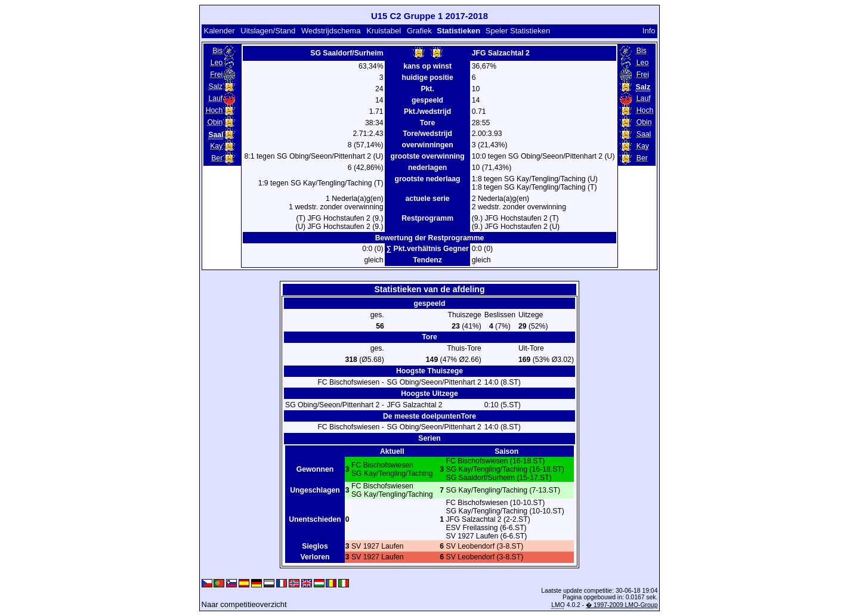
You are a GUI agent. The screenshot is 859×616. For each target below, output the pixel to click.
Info (649, 31)
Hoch (214, 110)
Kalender (219, 31)
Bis (217, 51)
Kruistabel (384, 31)
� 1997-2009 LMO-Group (622, 605)
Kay (216, 146)
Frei (216, 75)
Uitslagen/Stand (268, 31)
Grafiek (419, 31)
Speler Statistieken (518, 31)
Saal (644, 134)
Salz (215, 86)
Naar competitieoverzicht (244, 604)
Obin (215, 122)
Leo (217, 63)
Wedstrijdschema (331, 31)
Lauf (215, 98)
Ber (217, 158)
